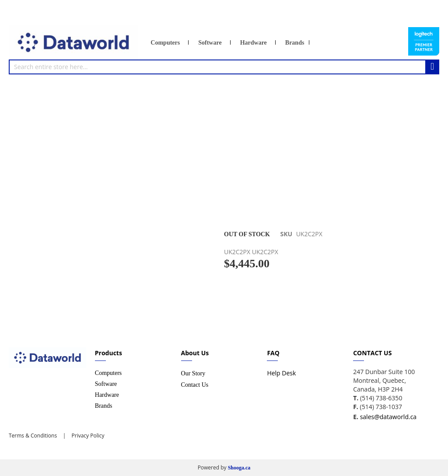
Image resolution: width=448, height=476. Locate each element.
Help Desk (281, 373)
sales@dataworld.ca (388, 417)
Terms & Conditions (33, 436)
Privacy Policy (87, 436)
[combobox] (224, 67)
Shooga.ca (239, 468)
